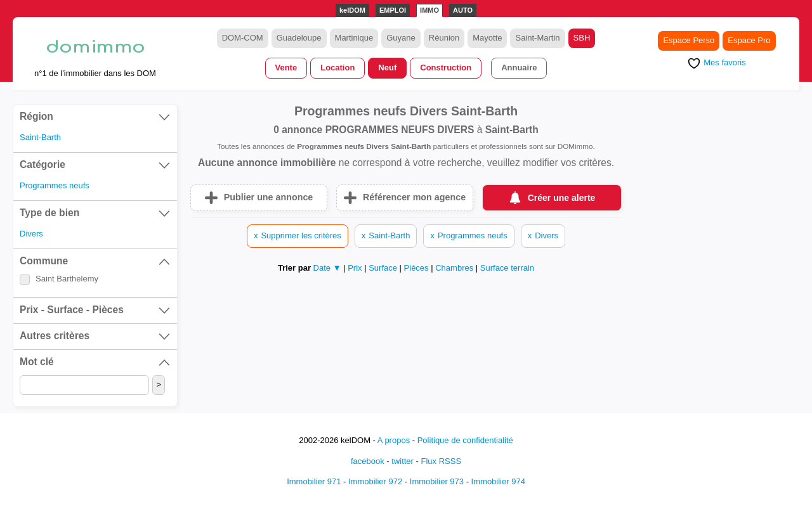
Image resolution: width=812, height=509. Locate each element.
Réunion (444, 38)
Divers (31, 234)
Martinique (354, 38)
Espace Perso (689, 40)
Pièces (418, 268)
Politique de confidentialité (465, 440)
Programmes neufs (55, 185)
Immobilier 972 (375, 481)
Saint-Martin (537, 38)
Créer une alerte (562, 198)
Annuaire (519, 68)
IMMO (429, 10)
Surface (384, 268)
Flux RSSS (441, 461)
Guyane (401, 38)
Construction (446, 68)
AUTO (463, 10)
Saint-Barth (40, 137)
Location (337, 68)
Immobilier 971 (314, 481)
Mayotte (487, 38)
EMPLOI (393, 10)
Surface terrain (507, 268)
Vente (286, 68)
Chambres (455, 268)
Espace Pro (749, 40)
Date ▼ (327, 268)
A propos (394, 440)
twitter (403, 461)
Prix (356, 268)
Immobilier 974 (498, 481)
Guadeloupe (299, 38)
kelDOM (352, 10)
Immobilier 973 (437, 481)
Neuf (387, 68)
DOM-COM (243, 38)
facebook (368, 461)
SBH (582, 38)
